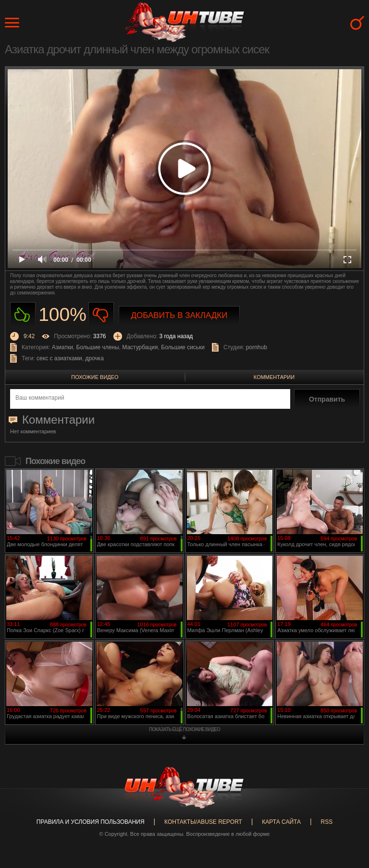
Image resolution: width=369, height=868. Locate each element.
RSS (326, 822)
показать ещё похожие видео (184, 729)
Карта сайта (281, 822)
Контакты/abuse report (203, 822)
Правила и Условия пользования (91, 822)
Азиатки (62, 347)
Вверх (347, 817)
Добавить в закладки (179, 315)
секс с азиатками (59, 358)
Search (357, 23)
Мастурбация (140, 347)
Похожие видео (95, 377)
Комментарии (274, 377)
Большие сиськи (183, 347)
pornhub (257, 347)
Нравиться (23, 315)
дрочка (94, 358)
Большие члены (98, 347)
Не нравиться (101, 315)
